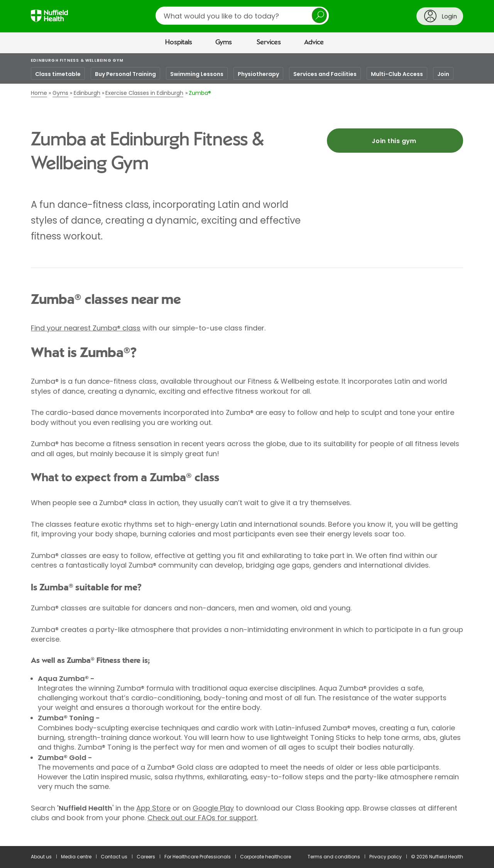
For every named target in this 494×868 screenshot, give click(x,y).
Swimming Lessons (197, 74)
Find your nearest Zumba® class (86, 328)
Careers (146, 857)
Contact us (114, 857)
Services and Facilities (325, 74)
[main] (247, 450)
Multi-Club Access (397, 74)
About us (41, 857)
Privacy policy (386, 857)
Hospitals (179, 42)
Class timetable (58, 74)
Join (443, 74)
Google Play (213, 808)
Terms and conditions (334, 857)
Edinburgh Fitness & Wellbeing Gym (77, 60)
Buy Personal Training (125, 74)
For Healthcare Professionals (198, 857)
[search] (242, 16)
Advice (314, 42)
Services (269, 42)
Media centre (76, 857)
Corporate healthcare (266, 857)
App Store (153, 808)
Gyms (224, 42)
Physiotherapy (258, 74)
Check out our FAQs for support (202, 818)
